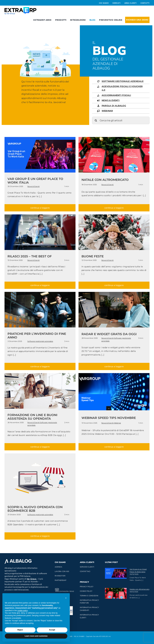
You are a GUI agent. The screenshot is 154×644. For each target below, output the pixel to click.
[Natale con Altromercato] (116, 593)
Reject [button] (20, 630)
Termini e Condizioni (89, 596)
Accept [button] (52, 630)
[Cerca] (96, 120)
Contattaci (85, 571)
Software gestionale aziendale (40, 341)
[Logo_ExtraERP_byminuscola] (20, 8)
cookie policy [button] (22, 611)
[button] (66, 598)
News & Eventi (33, 186)
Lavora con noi (62, 571)
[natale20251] (114, 138)
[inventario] (40, 293)
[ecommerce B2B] (40, 455)
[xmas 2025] (114, 216)
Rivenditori (60, 576)
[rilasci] (40, 216)
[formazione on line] (40, 374)
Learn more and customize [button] (36, 636)
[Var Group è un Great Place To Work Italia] (116, 573)
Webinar (118, 423)
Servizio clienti (87, 567)
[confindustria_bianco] (64, 589)
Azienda (58, 567)
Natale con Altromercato (139, 589)
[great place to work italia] (40, 138)
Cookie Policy (86, 591)
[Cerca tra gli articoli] (121, 120)
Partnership (61, 580)
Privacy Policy (87, 587)
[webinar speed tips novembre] (114, 374)
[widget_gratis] (114, 293)
